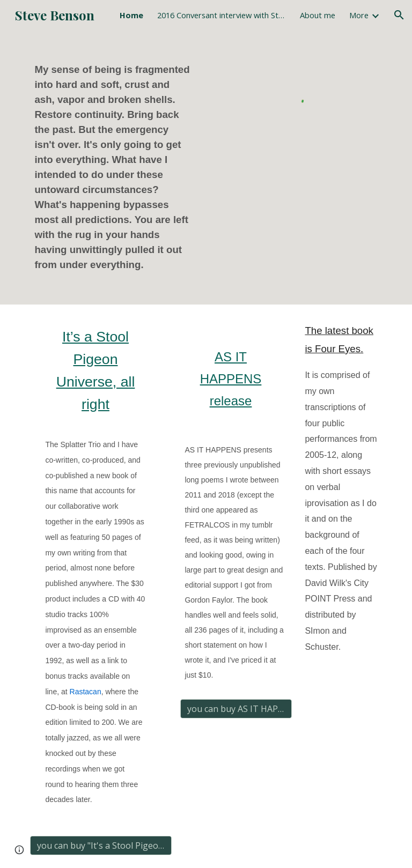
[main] (116, 167)
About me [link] (318, 15)
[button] (399, 15)
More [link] (359, 15)
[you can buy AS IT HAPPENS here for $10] (236, 709)
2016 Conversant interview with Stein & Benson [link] (222, 15)
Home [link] (131, 15)
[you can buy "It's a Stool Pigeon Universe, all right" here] (101, 845)
